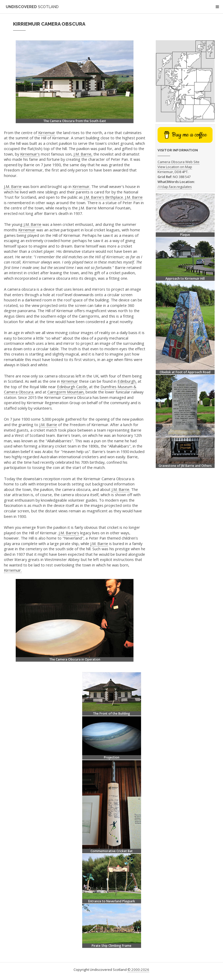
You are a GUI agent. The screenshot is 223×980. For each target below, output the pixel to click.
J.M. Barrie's (69, 533)
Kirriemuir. (81, 186)
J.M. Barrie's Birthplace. (104, 197)
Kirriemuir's (30, 154)
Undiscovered (32, 7)
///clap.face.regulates (175, 187)
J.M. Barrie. (121, 489)
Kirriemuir (47, 133)
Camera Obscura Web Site (179, 162)
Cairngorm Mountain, (66, 392)
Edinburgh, (127, 381)
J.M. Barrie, (83, 154)
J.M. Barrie (13, 186)
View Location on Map (175, 167)
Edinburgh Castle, (73, 387)
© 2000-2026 (138, 970)
